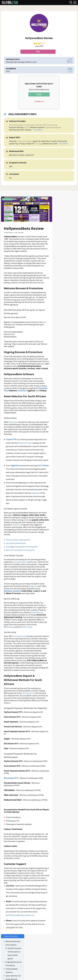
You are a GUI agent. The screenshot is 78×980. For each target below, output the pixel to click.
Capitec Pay (14, 144)
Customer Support (66, 315)
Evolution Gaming (16, 128)
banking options (28, 707)
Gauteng (11, 638)
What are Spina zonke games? (18, 551)
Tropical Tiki (11, 447)
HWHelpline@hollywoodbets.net (21, 934)
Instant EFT (31, 144)
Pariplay (28, 130)
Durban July (65, 267)
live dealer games (21, 573)
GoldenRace (37, 623)
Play (39, 52)
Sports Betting (66, 263)
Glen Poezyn (10, 233)
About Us (24, 962)
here (45, 325)
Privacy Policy (45, 962)
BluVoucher (63, 141)
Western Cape (27, 638)
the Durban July (20, 647)
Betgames (33, 597)
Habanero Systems (37, 128)
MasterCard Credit (50, 144)
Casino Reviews (7, 200)
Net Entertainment (17, 130)
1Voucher (13, 141)
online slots (14, 430)
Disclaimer (34, 962)
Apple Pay (37, 141)
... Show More (37, 130)
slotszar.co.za (46, 978)
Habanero (24, 536)
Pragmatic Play (25, 451)
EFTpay (22, 144)
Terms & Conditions (61, 962)
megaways (13, 507)
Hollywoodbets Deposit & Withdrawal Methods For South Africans (66, 277)
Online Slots (65, 246)
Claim (39, 95)
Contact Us (13, 962)
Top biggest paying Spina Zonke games (22, 558)
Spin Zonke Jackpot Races (16, 554)
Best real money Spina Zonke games (21, 561)
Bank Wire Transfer (50, 141)
